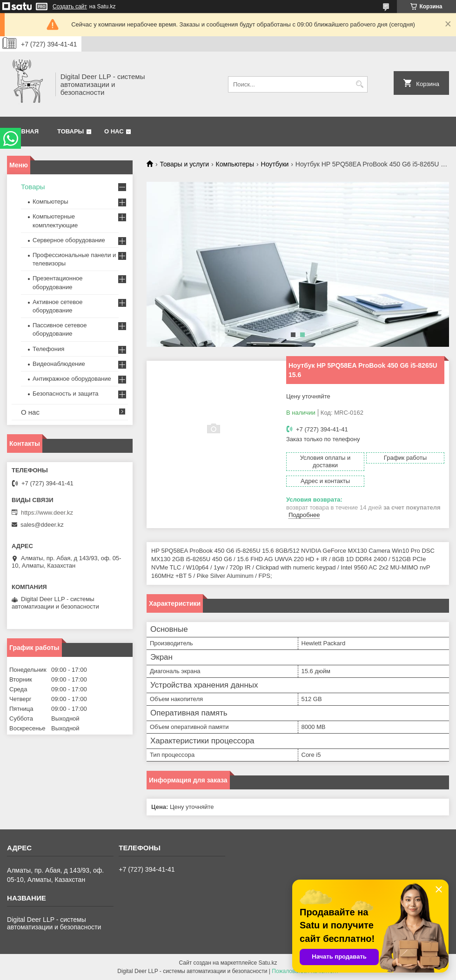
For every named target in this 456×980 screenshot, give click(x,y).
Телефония (48, 349)
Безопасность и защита (66, 394)
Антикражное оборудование (72, 379)
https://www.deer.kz (47, 513)
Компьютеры (235, 164)
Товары (70, 131)
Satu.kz (268, 963)
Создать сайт (70, 7)
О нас (114, 131)
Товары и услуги (184, 164)
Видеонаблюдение (59, 364)
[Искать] (359, 84)
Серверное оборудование (69, 240)
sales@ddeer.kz (42, 525)
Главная (24, 131)
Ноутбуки (275, 164)
